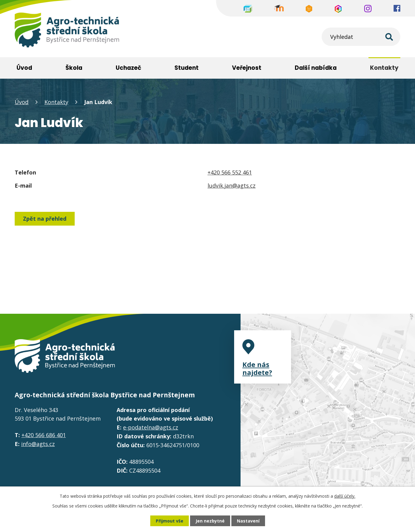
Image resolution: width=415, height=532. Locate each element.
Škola (74, 68)
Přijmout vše (170, 521)
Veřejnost (247, 68)
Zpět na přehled (45, 219)
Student (187, 68)
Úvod (22, 102)
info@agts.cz (38, 444)
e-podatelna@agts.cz (151, 427)
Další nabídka (316, 68)
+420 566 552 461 (230, 172)
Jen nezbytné (210, 521)
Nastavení (248, 521)
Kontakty (56, 102)
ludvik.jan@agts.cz (232, 185)
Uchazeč (128, 68)
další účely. (345, 496)
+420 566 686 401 (44, 435)
